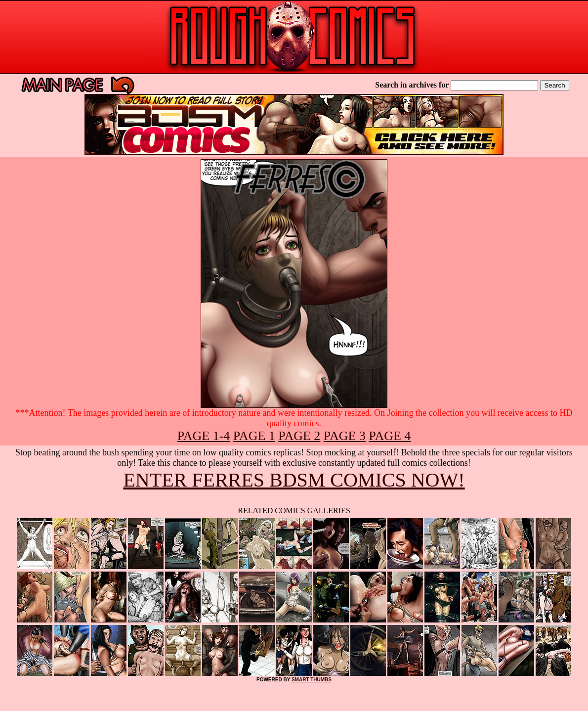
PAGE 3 (345, 436)
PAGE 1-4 (204, 436)
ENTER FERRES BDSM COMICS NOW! (294, 480)
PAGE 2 (299, 436)
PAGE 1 (254, 436)
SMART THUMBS (312, 680)
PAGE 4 (390, 436)
